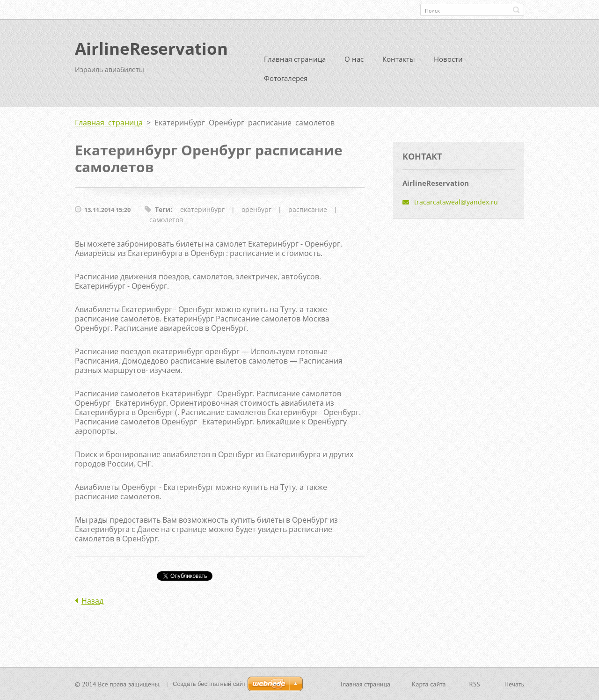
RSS (475, 684)
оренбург (256, 209)
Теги (163, 209)
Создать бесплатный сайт (209, 684)
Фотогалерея (286, 78)
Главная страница (295, 59)
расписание (308, 209)
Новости (448, 59)
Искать (516, 10)
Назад (92, 601)
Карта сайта (429, 684)
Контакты (399, 59)
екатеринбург (202, 209)
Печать (514, 684)
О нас (354, 59)
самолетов (166, 220)
